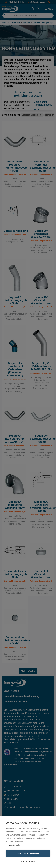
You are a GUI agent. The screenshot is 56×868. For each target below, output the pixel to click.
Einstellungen (28, 861)
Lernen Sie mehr (13, 845)
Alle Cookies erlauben (28, 853)
